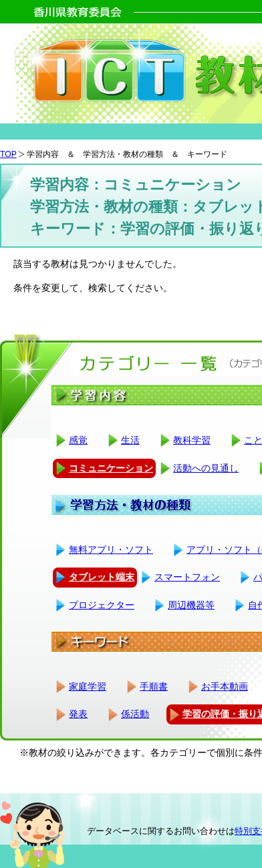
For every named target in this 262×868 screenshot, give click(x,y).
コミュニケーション (111, 468)
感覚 (78, 440)
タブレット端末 (102, 577)
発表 (78, 714)
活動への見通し (206, 468)
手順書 (154, 686)
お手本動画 (225, 686)
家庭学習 (88, 686)
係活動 (135, 714)
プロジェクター (102, 605)
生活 (130, 440)
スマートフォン (187, 577)
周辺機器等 (191, 605)
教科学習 (192, 440)
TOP (8, 154)
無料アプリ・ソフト (111, 550)
